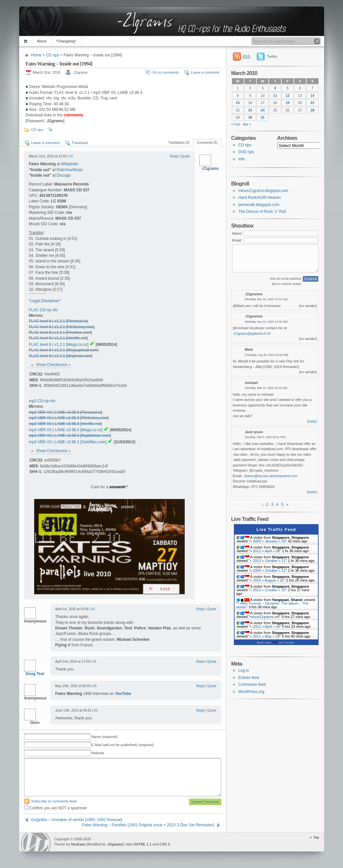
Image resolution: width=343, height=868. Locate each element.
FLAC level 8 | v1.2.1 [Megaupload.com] (64, 350)
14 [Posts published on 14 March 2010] (312, 96)
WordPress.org (251, 692)
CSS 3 (165, 844)
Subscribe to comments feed (54, 801)
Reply (174, 156)
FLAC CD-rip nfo (43, 310)
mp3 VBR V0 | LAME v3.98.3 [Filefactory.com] (69, 418)
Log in (244, 670)
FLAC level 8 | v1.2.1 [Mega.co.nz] (59, 345)
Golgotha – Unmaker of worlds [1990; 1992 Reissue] (77, 820)
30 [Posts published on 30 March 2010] (250, 117)
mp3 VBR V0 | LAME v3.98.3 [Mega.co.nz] (66, 430)
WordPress (36, 842)
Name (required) (105, 737)
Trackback (80, 143)
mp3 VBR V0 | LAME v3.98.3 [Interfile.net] (65, 424)
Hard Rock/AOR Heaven (260, 198)
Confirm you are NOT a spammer (56, 808)
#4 (95, 686)
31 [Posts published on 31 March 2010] (263, 117)
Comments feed (252, 684)
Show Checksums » (53, 365)
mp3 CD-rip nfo (42, 401)
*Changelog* (66, 41)
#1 (71, 156)
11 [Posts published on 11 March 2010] (275, 96)
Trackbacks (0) (179, 143)
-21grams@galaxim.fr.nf (252, 333)
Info (242, 159)
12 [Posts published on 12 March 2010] (288, 96)
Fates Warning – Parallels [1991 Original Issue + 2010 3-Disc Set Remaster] (148, 825)
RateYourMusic (70, 170)
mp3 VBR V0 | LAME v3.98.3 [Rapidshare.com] (70, 435)
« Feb (236, 124)
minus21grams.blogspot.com (263, 191)
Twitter (272, 56)
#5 (96, 710)
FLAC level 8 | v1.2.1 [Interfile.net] (58, 338)
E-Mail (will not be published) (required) (123, 745)
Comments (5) (207, 143)
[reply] (312, 421)
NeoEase (78, 844)
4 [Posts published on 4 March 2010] (275, 88)
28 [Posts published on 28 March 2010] (312, 110)
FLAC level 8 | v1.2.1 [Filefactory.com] (62, 327)
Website (98, 753)
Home (27, 41)
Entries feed (249, 678)
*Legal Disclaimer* (45, 301)
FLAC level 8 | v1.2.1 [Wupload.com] (61, 356)
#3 (94, 662)
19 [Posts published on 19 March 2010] (288, 103)
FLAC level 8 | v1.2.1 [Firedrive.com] (61, 332)
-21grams (80, 72)
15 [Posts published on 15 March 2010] (238, 103)
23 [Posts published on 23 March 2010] (250, 110)
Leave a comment (205, 72)
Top (316, 837)
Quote (185, 156)
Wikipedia (69, 164)
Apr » (247, 124)
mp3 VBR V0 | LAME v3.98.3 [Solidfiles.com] (68, 442)
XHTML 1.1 (143, 844)
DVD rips (246, 152)
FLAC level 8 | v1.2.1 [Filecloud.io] (59, 321)
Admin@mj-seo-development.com (271, 476)
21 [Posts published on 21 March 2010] (312, 103)
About (42, 41)
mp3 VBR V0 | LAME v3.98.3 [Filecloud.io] (66, 412)
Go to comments (166, 72)
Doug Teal (35, 674)
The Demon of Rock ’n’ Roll (262, 212)
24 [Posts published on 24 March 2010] (263, 110)
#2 (93, 609)
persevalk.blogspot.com (259, 205)
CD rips (52, 55)
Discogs (64, 175)
